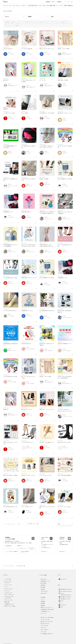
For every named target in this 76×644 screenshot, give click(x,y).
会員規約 (23, 552)
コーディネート (9, 25)
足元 (41, 22)
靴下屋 (7, 22)
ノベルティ (20, 22)
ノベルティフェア (49, 22)
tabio (17, 25)
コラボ (35, 22)
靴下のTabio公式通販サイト (9, 566)
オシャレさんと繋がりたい (62, 22)
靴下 (13, 22)
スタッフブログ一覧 (21, 566)
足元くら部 (28, 22)
